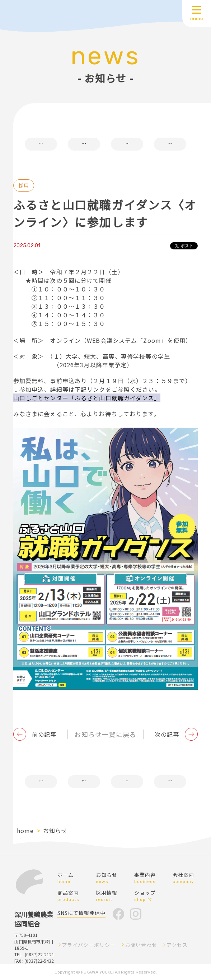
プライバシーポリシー (89, 945)
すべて (41, 144)
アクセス (177, 945)
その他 (170, 144)
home (25, 831)
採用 (127, 144)
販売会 (84, 144)
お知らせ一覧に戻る (105, 734)
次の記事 (167, 734)
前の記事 (44, 734)
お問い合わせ (141, 945)
